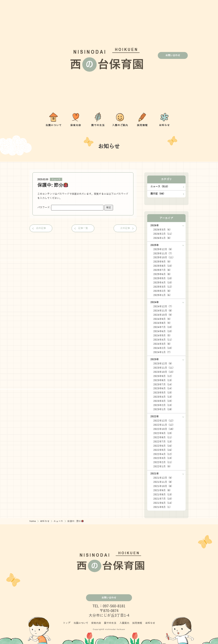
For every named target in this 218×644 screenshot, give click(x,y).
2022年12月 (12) (163, 421)
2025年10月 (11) (163, 257)
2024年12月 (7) (163, 306)
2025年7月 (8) (162, 270)
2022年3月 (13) (163, 458)
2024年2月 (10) (163, 348)
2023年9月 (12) (163, 376)
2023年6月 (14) (163, 388)
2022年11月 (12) (163, 425)
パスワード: (70, 207)
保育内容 (96, 623)
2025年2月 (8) (162, 291)
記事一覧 (83, 228)
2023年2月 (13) (163, 405)
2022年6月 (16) (163, 446)
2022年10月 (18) (163, 429)
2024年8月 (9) (162, 323)
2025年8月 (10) (163, 266)
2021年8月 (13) (163, 494)
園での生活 (110, 623)
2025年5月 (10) (163, 278)
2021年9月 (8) (162, 490)
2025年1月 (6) (162, 295)
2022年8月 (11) (163, 437)
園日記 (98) (157, 194)
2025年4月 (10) (163, 282)
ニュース (56, 179)
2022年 (155, 416)
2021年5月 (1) (162, 507)
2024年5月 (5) (162, 335)
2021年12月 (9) (163, 478)
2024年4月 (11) (163, 340)
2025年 (155, 245)
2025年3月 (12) (163, 287)
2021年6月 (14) (163, 503)
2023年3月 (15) (163, 401)
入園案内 (124, 623)
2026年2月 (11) (163, 234)
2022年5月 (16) (163, 450)
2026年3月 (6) (162, 230)
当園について (81, 623)
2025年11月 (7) (163, 253)
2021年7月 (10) (163, 499)
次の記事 (125, 228)
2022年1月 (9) (162, 466)
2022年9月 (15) (163, 433)
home (33, 521)
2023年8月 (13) (163, 380)
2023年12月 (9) (163, 363)
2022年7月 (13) (163, 442)
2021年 (155, 474)
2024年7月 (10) (163, 327)
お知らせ (45, 521)
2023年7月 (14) (163, 384)
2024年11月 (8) (163, 311)
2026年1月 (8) (162, 238)
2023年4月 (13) (163, 397)
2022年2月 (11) (163, 462)
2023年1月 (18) (163, 409)
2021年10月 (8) (163, 486)
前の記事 (41, 228)
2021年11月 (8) (163, 482)
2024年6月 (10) (163, 331)
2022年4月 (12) (163, 454)
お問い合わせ (173, 55)
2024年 (155, 302)
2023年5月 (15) (163, 393)
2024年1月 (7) (162, 352)
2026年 (155, 225)
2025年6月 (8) (162, 274)
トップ (67, 623)
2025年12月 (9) (163, 249)
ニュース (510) (159, 186)
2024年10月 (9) (163, 315)
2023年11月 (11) (163, 368)
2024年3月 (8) (162, 344)
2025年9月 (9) (162, 262)
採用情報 (137, 623)
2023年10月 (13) (163, 372)
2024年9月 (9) (162, 319)
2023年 (155, 359)
